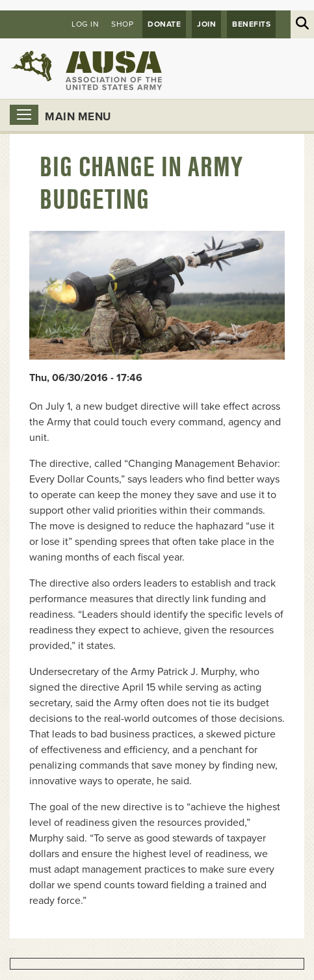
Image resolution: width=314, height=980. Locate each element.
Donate (164, 24)
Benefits (251, 24)
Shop (122, 24)
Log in (85, 24)
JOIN (206, 24)
